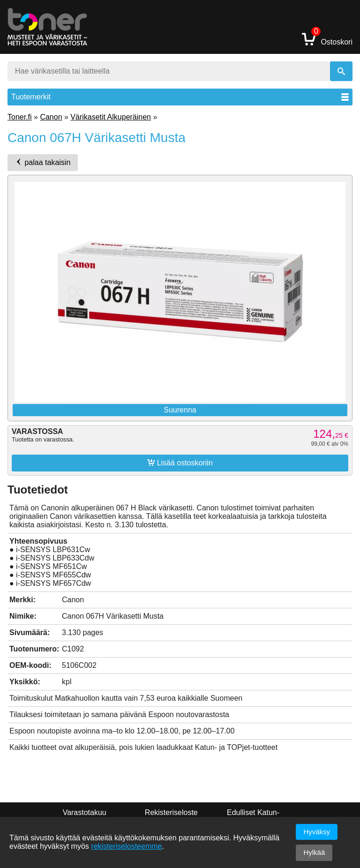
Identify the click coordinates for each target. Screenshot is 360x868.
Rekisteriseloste (171, 812)
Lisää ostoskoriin (180, 463)
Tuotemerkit (180, 97)
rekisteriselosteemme (126, 846)
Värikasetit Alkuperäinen (111, 117)
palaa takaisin (43, 162)
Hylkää (314, 852)
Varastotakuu (85, 812)
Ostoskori (327, 39)
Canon (51, 117)
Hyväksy (317, 832)
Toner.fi (20, 117)
